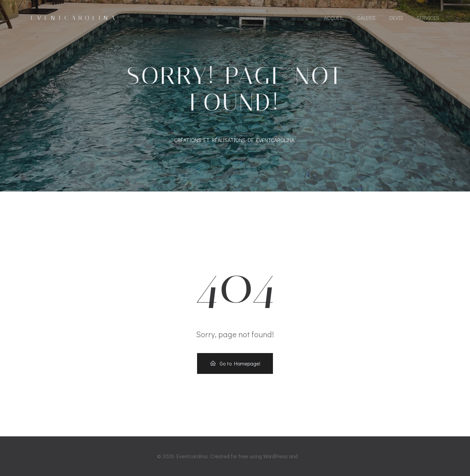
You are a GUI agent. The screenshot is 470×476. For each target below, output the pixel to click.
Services (428, 18)
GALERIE (367, 18)
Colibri (306, 456)
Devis (396, 18)
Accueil (334, 18)
